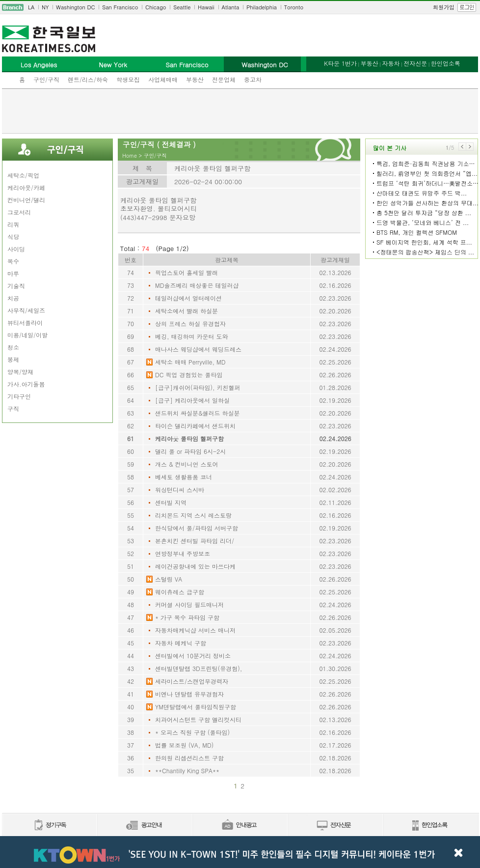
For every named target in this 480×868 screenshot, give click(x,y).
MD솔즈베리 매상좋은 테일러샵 (197, 285)
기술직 (16, 286)
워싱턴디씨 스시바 (180, 490)
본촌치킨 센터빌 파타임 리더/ (195, 541)
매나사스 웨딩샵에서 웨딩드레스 (198, 349)
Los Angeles (39, 65)
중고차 (253, 79)
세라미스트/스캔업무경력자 (192, 681)
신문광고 (144, 826)
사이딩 (16, 249)
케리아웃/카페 (26, 187)
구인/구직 (46, 79)
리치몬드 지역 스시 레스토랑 (193, 515)
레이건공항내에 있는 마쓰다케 (195, 566)
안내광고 (240, 826)
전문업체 (224, 79)
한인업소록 (446, 63)
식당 (13, 237)
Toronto (294, 7)
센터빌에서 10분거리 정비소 (193, 656)
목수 (13, 261)
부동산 (195, 79)
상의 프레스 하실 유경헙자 (190, 323)
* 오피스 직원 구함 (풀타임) (192, 732)
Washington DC (75, 7)
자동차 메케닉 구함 (181, 643)
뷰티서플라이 (25, 322)
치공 (13, 298)
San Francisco (120, 7)
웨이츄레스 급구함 (180, 592)
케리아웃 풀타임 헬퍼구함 (189, 438)
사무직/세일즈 (26, 310)
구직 (13, 408)
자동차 (391, 63)
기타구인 (19, 396)
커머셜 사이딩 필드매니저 (189, 604)
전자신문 (415, 63)
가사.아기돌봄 (26, 384)
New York (113, 65)
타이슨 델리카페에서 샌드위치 (195, 426)
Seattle (182, 7)
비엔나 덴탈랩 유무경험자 (189, 694)
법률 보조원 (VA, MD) (184, 745)
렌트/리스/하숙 (88, 79)
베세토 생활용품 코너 (184, 477)
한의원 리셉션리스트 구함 (189, 758)
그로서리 (19, 212)
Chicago (156, 7)
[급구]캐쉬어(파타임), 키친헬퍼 (198, 387)
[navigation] (240, 7)
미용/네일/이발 (27, 335)
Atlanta (231, 7)
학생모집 (128, 79)
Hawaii (206, 7)
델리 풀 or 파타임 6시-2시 (190, 451)
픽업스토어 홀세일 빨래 (187, 272)
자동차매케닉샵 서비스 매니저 (195, 630)
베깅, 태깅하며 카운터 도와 (192, 336)
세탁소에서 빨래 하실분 (187, 311)
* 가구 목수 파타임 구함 (187, 617)
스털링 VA (169, 579)
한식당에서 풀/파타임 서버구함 (197, 528)
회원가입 (444, 7)
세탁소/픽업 (23, 175)
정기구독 (49, 826)
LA (31, 7)
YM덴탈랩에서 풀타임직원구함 (196, 707)
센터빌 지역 (171, 502)
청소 (13, 347)
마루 (13, 273)
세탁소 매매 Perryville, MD (190, 362)
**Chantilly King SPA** (187, 770)
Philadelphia (262, 7)
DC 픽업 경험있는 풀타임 (189, 375)
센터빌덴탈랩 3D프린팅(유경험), (199, 668)
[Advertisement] (240, 111)
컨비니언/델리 (26, 200)
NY (45, 7)
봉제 (13, 359)
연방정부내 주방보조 (183, 553)
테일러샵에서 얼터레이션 (188, 298)
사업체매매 (163, 79)
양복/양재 (20, 372)
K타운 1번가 (340, 63)
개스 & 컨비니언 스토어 (187, 464)
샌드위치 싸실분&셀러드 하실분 (198, 413)
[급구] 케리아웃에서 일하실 (192, 400)
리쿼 (13, 224)
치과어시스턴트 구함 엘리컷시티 (198, 719)
